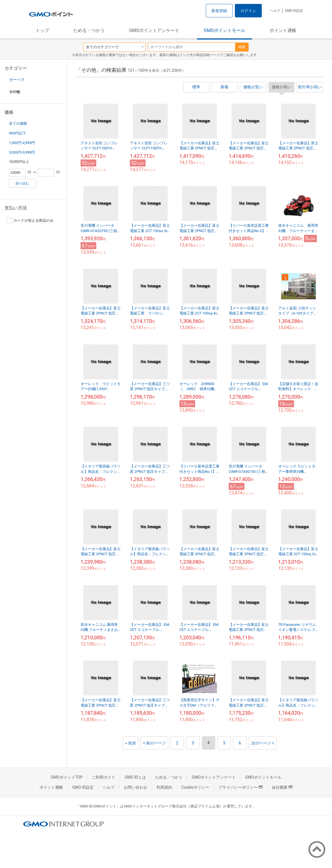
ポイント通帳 (283, 30)
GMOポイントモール (225, 30)
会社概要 (282, 787)
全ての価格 (18, 123)
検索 (242, 47)
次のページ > (263, 743)
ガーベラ (17, 80)
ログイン (248, 11)
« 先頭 (130, 743)
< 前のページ (154, 743)
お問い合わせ (135, 787)
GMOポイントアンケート (154, 30)
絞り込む (22, 183)
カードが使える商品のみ (30, 221)
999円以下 (17, 133)
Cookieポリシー (195, 787)
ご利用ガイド (104, 777)
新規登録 (219, 11)
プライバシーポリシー (240, 787)
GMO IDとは (135, 777)
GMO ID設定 (294, 11)
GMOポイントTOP (67, 777)
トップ (42, 30)
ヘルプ (275, 11)
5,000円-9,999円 (22, 152)
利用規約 (164, 787)
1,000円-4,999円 (22, 143)
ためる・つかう (89, 30)
